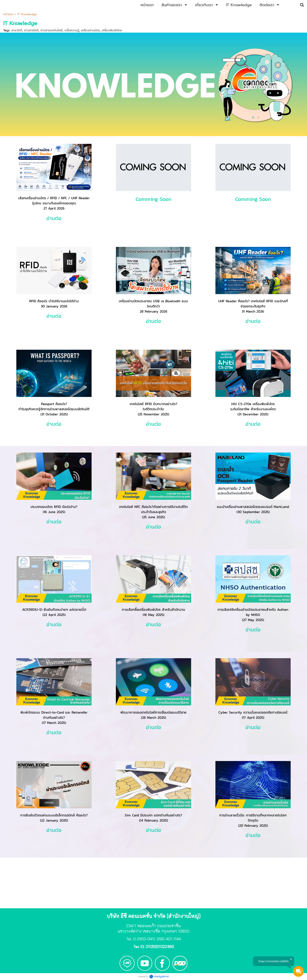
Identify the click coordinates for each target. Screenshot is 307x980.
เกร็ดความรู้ (72, 30)
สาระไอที (17, 30)
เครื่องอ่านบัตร (90, 30)
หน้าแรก (8, 14)
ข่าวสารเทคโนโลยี (51, 30)
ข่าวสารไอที (31, 30)
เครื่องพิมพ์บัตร (112, 30)
